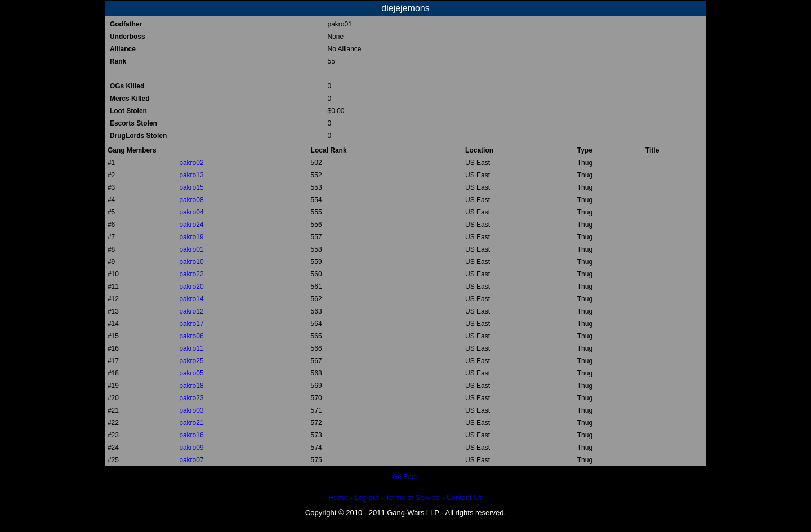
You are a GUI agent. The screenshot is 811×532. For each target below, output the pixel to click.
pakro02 (191, 163)
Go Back (405, 477)
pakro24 (191, 225)
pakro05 (191, 373)
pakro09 (191, 448)
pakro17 (191, 324)
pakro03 (191, 410)
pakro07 (191, 460)
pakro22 (191, 274)
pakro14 (191, 299)
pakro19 (191, 237)
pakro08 (191, 200)
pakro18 (191, 386)
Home (338, 497)
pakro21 (191, 423)
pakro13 (191, 175)
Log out (366, 497)
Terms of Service (413, 497)
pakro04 (191, 212)
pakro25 (191, 361)
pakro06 (191, 336)
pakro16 (191, 435)
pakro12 (191, 311)
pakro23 (191, 398)
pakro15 (191, 187)
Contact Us (465, 497)
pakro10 (191, 262)
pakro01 (191, 249)
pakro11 (191, 348)
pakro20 (191, 287)
